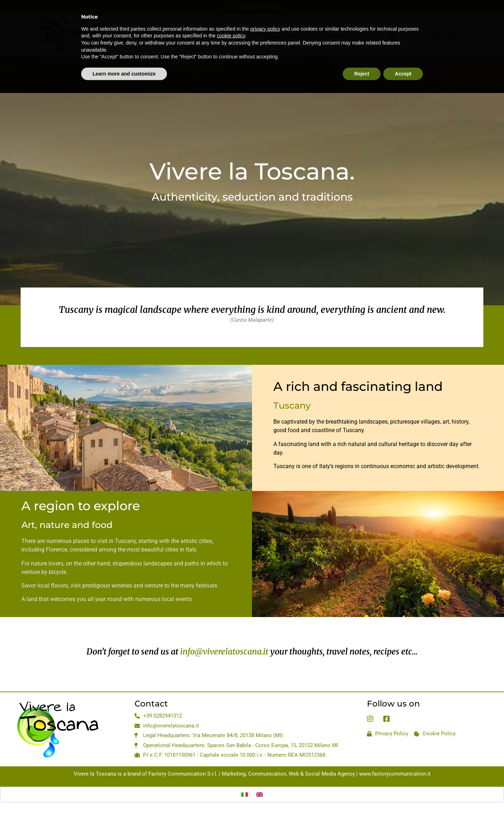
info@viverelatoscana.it (224, 651)
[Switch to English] (259, 794)
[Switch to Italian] (245, 794)
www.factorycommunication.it (395, 774)
